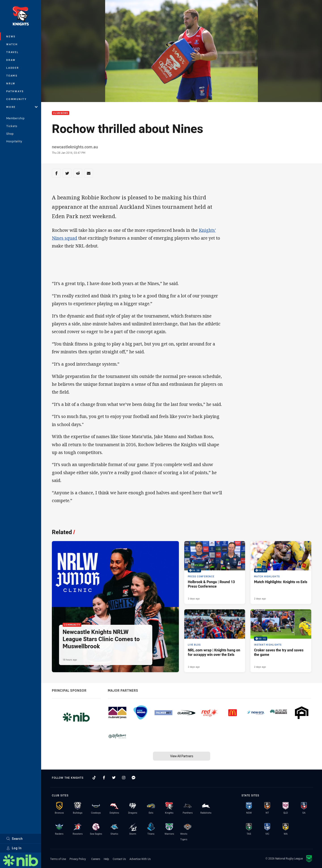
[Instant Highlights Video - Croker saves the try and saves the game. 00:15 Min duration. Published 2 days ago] (281, 641)
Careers (96, 859)
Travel (13, 52)
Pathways (15, 91)
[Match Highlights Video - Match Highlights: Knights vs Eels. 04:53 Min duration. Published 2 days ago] (281, 573)
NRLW (11, 83)
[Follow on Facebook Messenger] (133, 778)
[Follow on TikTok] (94, 778)
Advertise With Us (140, 859)
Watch (12, 44)
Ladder (13, 68)
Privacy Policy (78, 859)
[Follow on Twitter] (114, 778)
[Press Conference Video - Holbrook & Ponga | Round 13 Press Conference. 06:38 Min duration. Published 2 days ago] (215, 573)
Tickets (12, 126)
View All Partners (182, 756)
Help (106, 859)
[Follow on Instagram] (124, 778)
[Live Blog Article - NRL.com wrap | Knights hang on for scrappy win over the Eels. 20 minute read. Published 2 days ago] (215, 641)
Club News (61, 113)
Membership (15, 118)
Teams (12, 76)
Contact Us (119, 859)
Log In (14, 848)
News (11, 36)
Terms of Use (58, 859)
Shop (10, 134)
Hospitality (14, 141)
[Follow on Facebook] (104, 778)
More (22, 107)
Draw (11, 60)
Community (17, 99)
